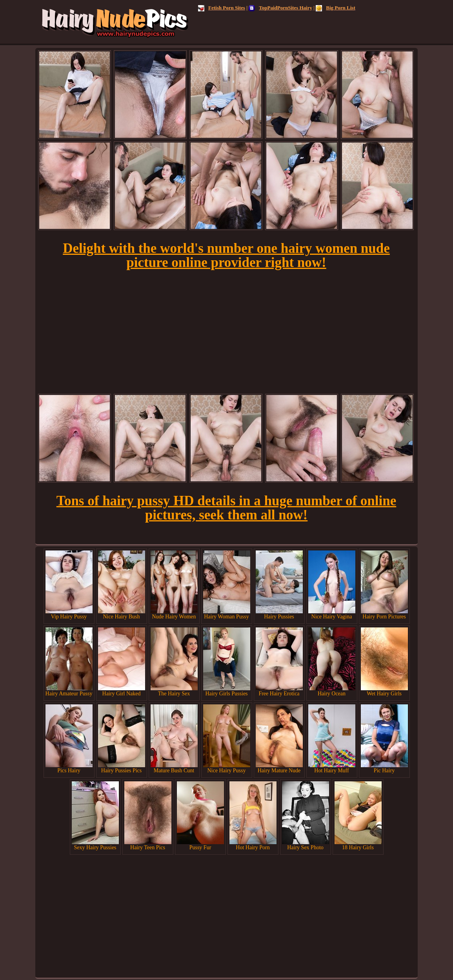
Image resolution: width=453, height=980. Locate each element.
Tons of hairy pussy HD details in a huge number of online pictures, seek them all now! (226, 508)
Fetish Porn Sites (222, 8)
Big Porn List (335, 8)
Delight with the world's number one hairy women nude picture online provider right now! (226, 255)
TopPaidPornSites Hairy (280, 8)
